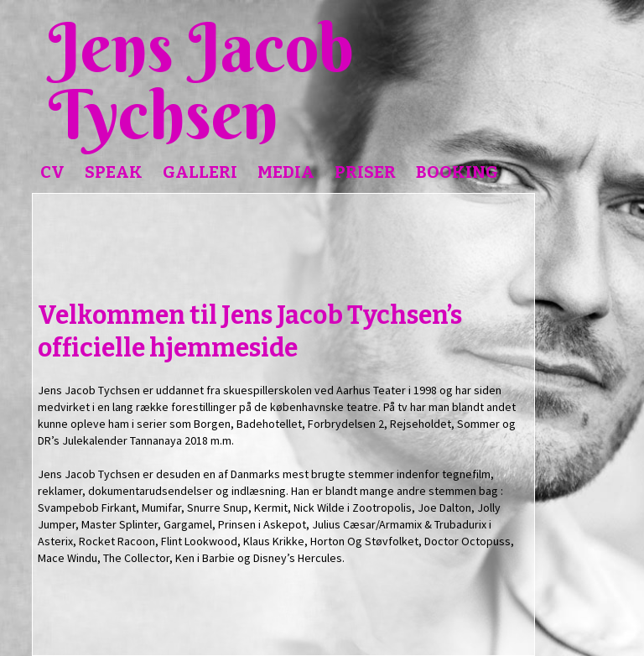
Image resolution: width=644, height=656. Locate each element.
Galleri (200, 172)
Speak (114, 172)
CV (52, 172)
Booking (457, 172)
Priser (365, 172)
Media (286, 172)
